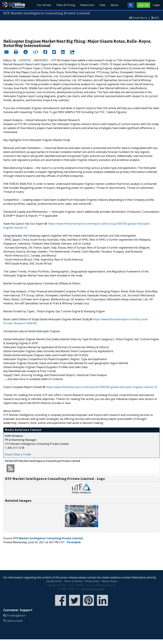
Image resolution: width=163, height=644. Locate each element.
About (114, 5)
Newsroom (87, 5)
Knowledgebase (16, 615)
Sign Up (143, 5)
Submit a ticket (14, 621)
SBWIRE (25, 60)
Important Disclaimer (93, 589)
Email (8, 454)
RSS (157, 18)
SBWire (13, 5)
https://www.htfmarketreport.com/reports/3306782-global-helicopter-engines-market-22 (101, 387)
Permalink (74, 542)
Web (17, 454)
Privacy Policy (92, 581)
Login (156, 5)
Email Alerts (140, 18)
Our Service (44, 5)
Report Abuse (109, 581)
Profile (27, 454)
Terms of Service (73, 581)
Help (102, 5)
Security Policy (54, 581)
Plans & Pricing (66, 5)
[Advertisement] (81, 28)
